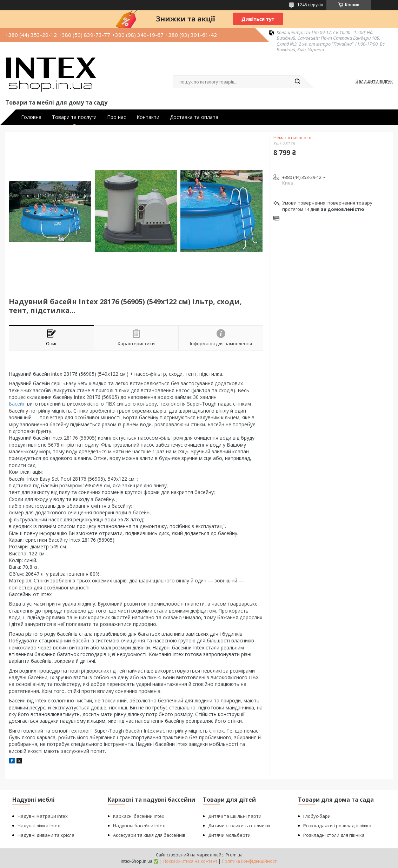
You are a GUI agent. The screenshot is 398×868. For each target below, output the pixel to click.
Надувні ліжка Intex (39, 826)
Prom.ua (234, 855)
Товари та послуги (74, 117)
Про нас (117, 117)
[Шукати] (297, 82)
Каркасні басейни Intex (139, 816)
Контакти (148, 117)
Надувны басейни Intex (139, 826)
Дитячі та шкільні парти (235, 816)
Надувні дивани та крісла (46, 835)
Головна (31, 117)
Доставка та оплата (194, 117)
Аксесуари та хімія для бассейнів (149, 835)
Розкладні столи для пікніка (334, 835)
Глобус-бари (317, 816)
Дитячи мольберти (229, 835)
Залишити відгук (374, 81)
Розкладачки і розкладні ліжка (337, 826)
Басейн (17, 404)
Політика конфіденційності (250, 861)
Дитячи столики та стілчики (239, 826)
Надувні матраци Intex (43, 816)
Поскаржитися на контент (190, 861)
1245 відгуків (310, 5)
